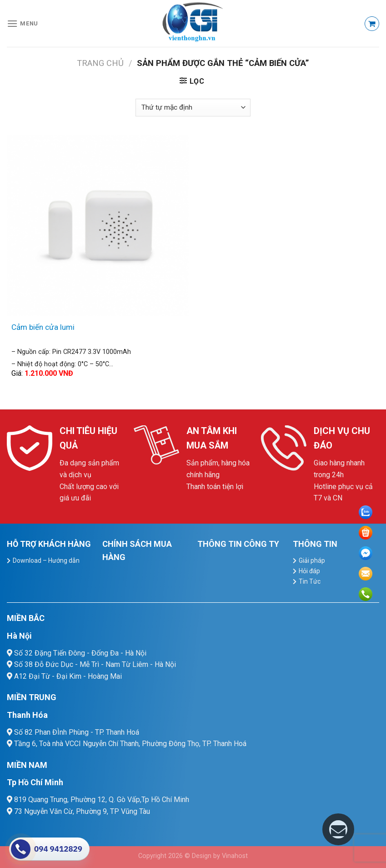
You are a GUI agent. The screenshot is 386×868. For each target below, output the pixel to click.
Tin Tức (310, 581)
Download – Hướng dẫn (46, 560)
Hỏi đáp (309, 571)
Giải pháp (312, 560)
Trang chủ (100, 63)
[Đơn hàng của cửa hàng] (193, 108)
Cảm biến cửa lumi (43, 327)
